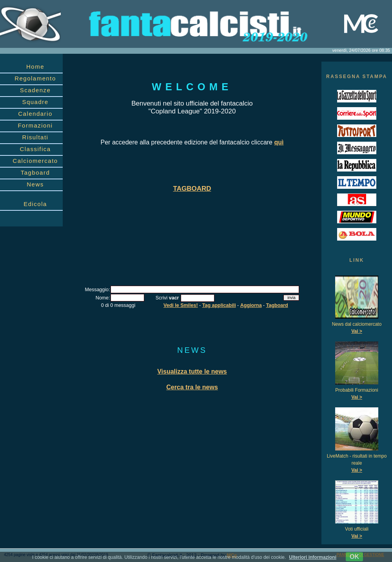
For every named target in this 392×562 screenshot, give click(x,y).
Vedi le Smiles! (181, 305)
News (35, 184)
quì (279, 142)
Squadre (35, 102)
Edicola (35, 204)
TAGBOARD (192, 189)
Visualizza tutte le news (192, 371)
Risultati (35, 137)
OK (354, 557)
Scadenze (35, 90)
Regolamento (35, 78)
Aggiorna (251, 305)
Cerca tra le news (192, 387)
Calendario (35, 114)
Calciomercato (35, 161)
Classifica (35, 149)
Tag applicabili (219, 305)
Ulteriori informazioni (313, 557)
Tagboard (35, 172)
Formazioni (35, 125)
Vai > (357, 331)
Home (35, 67)
